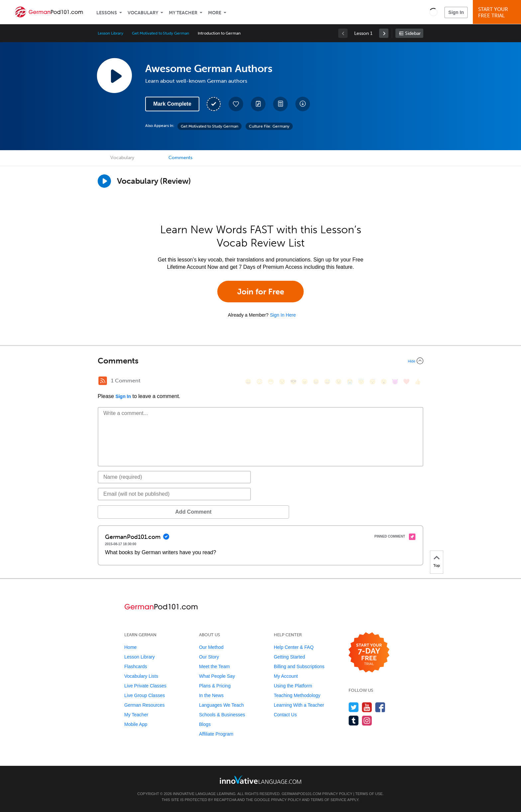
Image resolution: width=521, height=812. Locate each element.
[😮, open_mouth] (384, 382)
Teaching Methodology (297, 695)
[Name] (174, 477)
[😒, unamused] (282, 382)
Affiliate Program (216, 734)
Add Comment (132, 512)
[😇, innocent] (361, 382)
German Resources (144, 705)
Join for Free (261, 292)
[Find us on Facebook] (380, 707)
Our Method (211, 647)
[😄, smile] (248, 382)
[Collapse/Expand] (260, 361)
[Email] (174, 494)
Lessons (107, 13)
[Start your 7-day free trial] (369, 653)
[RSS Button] (103, 381)
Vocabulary (143, 13)
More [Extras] (215, 13)
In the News (211, 695)
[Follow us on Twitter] (354, 707)
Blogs (205, 724)
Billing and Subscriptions (299, 666)
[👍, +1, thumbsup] (418, 382)
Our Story (209, 657)
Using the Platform (293, 686)
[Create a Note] (258, 104)
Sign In (456, 12)
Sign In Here (283, 315)
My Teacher (183, 13)
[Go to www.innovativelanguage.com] (260, 780)
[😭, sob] (350, 382)
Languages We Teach (221, 705)
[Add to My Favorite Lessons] (236, 104)
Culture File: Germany (269, 126)
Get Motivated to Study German (160, 33)
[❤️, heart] (406, 382)
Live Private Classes (145, 686)
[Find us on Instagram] (367, 720)
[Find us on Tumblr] (354, 720)
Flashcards (136, 666)
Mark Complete (172, 104)
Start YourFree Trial (498, 12)
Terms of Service (329, 800)
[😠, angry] (305, 382)
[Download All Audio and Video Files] (303, 104)
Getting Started (289, 657)
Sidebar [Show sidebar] (413, 33)
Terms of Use (369, 794)
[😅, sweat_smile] (327, 382)
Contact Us (285, 715)
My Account (286, 676)
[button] (433, 12)
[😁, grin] (271, 382)
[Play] (104, 181)
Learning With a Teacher (299, 705)
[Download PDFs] (280, 104)
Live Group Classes (145, 695)
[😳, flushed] (260, 382)
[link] (384, 33)
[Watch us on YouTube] (367, 707)
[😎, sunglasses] (293, 382)
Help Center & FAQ (294, 647)
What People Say (217, 676)
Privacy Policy (337, 794)
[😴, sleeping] (372, 382)
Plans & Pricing (215, 686)
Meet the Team (214, 666)
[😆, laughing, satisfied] (316, 382)
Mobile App (136, 724)
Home (130, 647)
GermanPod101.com (302, 794)
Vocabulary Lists (141, 676)
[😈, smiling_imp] (395, 382)
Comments (180, 158)
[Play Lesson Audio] (114, 75)
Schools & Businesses (222, 715)
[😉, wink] (339, 382)
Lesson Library (110, 33)
